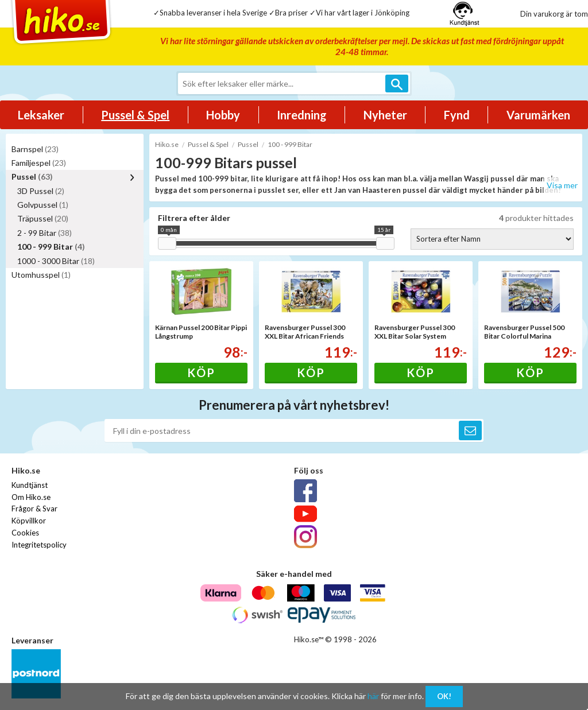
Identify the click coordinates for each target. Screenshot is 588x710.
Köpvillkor (29, 521)
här (373, 696)
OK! (444, 696)
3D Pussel (41, 191)
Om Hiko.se (31, 497)
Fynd (457, 115)
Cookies (25, 533)
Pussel (32, 176)
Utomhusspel (41, 275)
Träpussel (43, 218)
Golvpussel (43, 205)
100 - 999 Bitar (51, 247)
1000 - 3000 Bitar (56, 261)
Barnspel (35, 149)
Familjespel (39, 163)
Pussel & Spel (135, 115)
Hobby (223, 115)
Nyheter (385, 115)
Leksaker (41, 115)
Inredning (302, 115)
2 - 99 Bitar (45, 233)
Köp (201, 373)
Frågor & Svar (34, 509)
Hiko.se (167, 144)
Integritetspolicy (39, 545)
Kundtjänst (30, 485)
